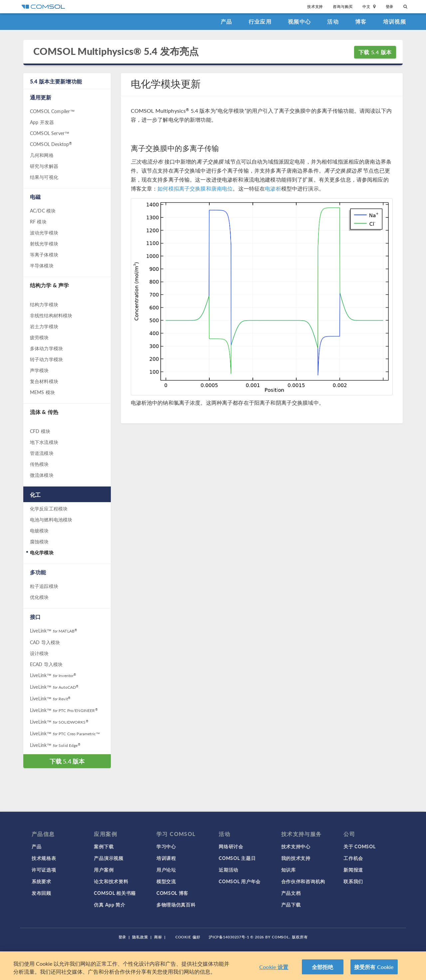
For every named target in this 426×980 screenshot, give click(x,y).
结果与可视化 (44, 177)
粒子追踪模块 (44, 586)
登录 (390, 6)
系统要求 (41, 881)
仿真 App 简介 (109, 905)
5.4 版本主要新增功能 (56, 81)
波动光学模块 (44, 232)
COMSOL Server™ (50, 133)
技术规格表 (44, 858)
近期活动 (228, 870)
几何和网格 (42, 155)
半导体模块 (42, 265)
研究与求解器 (44, 166)
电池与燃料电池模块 (51, 519)
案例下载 (104, 846)
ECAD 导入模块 (46, 664)
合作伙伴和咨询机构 (303, 881)
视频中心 (299, 21)
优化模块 (39, 597)
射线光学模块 (44, 243)
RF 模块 (38, 221)
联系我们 (353, 881)
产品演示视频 (108, 858)
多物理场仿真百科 (176, 905)
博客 (361, 21)
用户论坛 (166, 870)
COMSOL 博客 (172, 893)
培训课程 (166, 858)
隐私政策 (140, 937)
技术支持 (315, 6)
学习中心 (166, 846)
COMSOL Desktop (51, 144)
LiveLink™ (53, 630)
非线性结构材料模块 (51, 315)
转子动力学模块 (46, 359)
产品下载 (291, 905)
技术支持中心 (296, 846)
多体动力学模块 (46, 348)
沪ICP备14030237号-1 (229, 937)
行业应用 (260, 21)
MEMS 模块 (42, 392)
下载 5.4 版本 (375, 52)
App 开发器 (42, 122)
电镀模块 (39, 530)
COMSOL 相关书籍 (115, 893)
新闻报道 (353, 870)
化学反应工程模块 (49, 508)
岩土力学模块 (44, 326)
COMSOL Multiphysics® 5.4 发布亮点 (116, 51)
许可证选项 (44, 870)
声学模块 (39, 370)
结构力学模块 (44, 304)
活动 (333, 21)
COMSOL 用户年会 (240, 881)
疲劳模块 (39, 337)
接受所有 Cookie (374, 972)
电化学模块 (42, 552)
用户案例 (104, 870)
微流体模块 (42, 475)
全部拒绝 (323, 972)
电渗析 (273, 188)
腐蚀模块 (39, 541)
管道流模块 (42, 453)
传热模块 (39, 464)
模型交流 (166, 881)
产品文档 (291, 893)
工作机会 (353, 858)
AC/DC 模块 (43, 210)
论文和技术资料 (111, 881)
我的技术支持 (296, 858)
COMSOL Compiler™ (52, 111)
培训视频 (395, 21)
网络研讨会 (231, 846)
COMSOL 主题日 (237, 858)
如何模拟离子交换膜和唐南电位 (195, 188)
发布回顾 (41, 893)
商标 (158, 937)
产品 (226, 21)
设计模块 (39, 653)
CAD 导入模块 (45, 642)
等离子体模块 (44, 254)
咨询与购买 (343, 6)
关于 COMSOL (359, 846)
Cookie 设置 (274, 972)
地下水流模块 (44, 442)
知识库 (289, 870)
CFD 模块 (40, 431)
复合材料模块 (44, 381)
